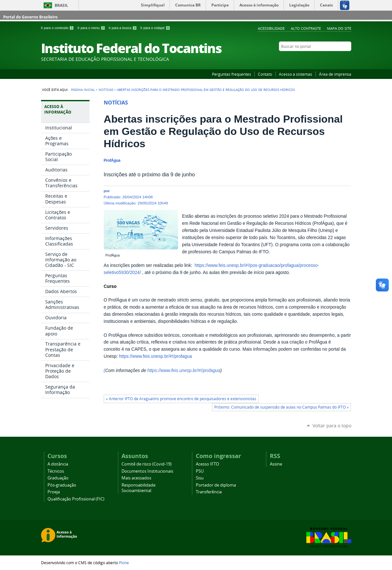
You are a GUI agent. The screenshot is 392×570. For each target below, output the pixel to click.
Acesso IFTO (207, 464)
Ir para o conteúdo (58, 28)
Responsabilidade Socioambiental (138, 488)
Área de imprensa (335, 74)
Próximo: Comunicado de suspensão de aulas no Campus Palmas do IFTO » (281, 407)
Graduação (58, 478)
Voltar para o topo (332, 426)
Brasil (61, 5)
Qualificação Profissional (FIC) (76, 499)
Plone (124, 563)
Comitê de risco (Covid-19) (147, 464)
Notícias (106, 90)
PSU (200, 471)
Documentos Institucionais (147, 471)
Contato (265, 74)
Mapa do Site (339, 28)
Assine (276, 464)
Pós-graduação (62, 485)
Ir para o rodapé (155, 28)
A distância (58, 464)
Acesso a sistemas (296, 74)
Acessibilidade (271, 28)
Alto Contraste (306, 28)
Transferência (209, 492)
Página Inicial (83, 90)
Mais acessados (136, 478)
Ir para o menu (92, 28)
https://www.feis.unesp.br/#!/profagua (155, 356)
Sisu (200, 478)
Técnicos (56, 471)
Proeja (54, 492)
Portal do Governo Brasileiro (30, 17)
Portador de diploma (216, 485)
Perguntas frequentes (232, 74)
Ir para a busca (123, 28)
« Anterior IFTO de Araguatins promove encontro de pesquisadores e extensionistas (181, 399)
